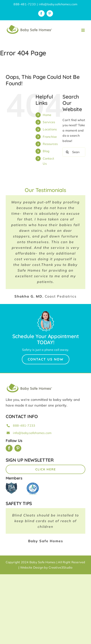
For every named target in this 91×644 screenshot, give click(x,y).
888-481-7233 (24, 425)
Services (49, 122)
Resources (50, 144)
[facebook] (9, 448)
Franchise (50, 137)
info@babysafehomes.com (58, 4)
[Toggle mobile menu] (83, 30)
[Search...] (74, 152)
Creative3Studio (61, 567)
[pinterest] (18, 448)
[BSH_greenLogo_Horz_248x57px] (29, 384)
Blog (46, 151)
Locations (50, 129)
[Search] (67, 152)
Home (47, 115)
